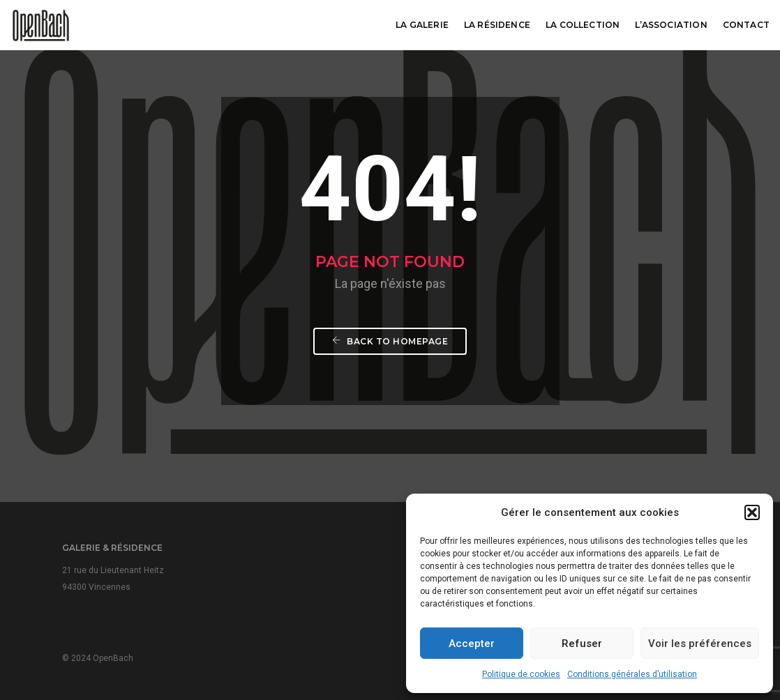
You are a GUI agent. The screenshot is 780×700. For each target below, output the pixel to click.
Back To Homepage (390, 341)
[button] (752, 512)
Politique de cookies (521, 674)
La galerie (422, 25)
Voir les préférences (700, 644)
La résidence (497, 25)
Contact (746, 25)
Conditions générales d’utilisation (632, 674)
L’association (671, 25)
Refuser (582, 644)
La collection (583, 25)
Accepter (472, 644)
